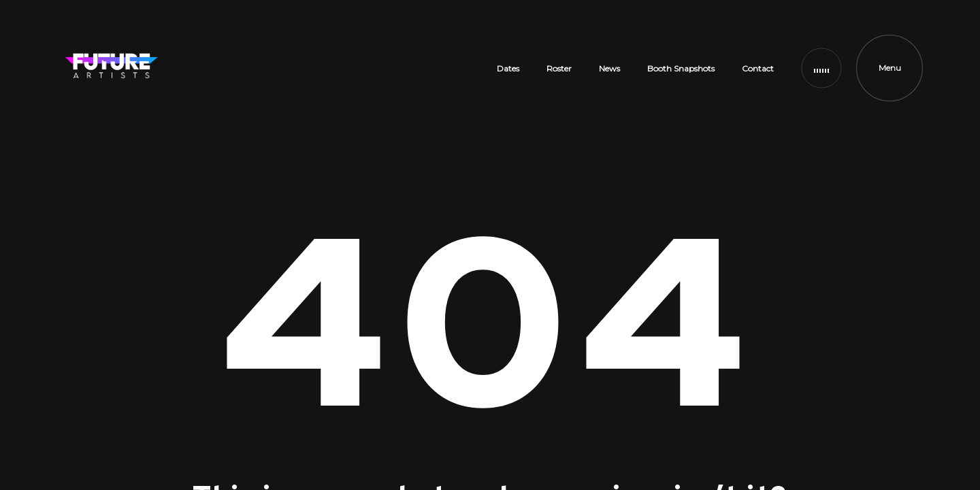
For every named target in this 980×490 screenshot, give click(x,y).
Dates (508, 68)
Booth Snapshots (681, 68)
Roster (559, 68)
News (609, 68)
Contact (758, 68)
